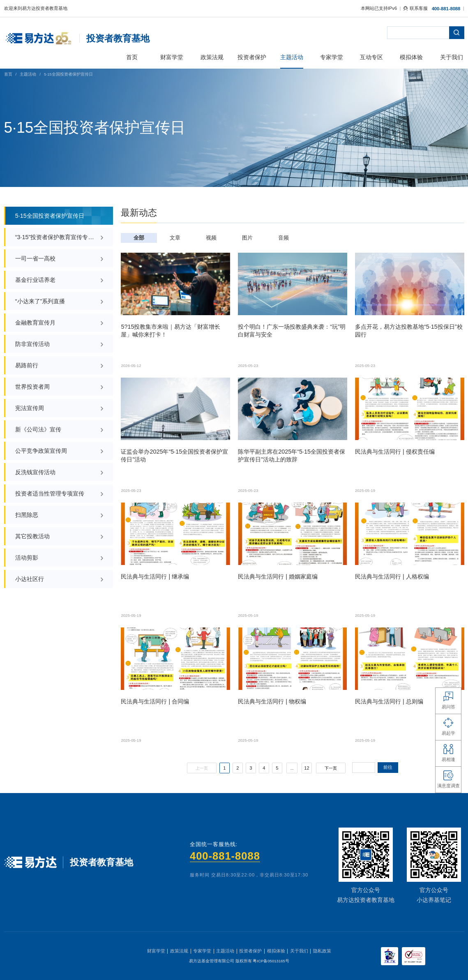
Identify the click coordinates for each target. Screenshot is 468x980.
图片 (247, 238)
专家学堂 (202, 951)
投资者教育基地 (118, 38)
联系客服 (416, 8)
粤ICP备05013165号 (271, 961)
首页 (8, 74)
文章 (175, 238)
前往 (388, 767)
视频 (211, 238)
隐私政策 (322, 951)
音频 (284, 238)
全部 (139, 238)
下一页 (331, 768)
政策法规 (179, 951)
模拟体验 (276, 951)
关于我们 (299, 951)
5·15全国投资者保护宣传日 (68, 74)
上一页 (202, 768)
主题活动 (28, 74)
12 (307, 768)
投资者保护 (250, 951)
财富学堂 (156, 951)
